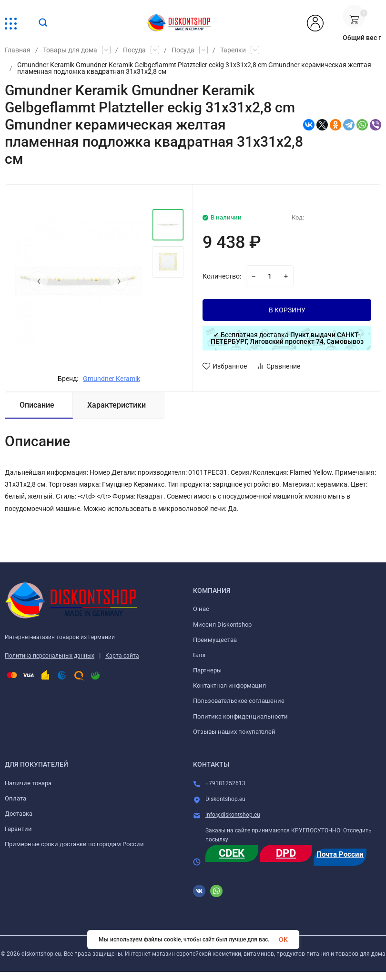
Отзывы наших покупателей (234, 732)
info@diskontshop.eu (233, 815)
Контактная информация (229, 685)
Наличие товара (28, 783)
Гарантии (18, 829)
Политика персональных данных (50, 656)
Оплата (15, 798)
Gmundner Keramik (112, 379)
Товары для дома (70, 50)
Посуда (134, 50)
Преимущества (215, 640)
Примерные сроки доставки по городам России (74, 844)
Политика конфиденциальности (240, 716)
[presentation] (39, 281)
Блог (200, 655)
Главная (18, 50)
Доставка (19, 814)
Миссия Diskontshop (222, 625)
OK (283, 940)
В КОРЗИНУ (287, 310)
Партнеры (207, 670)
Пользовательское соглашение (239, 701)
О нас (201, 609)
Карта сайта (122, 656)
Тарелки (233, 50)
